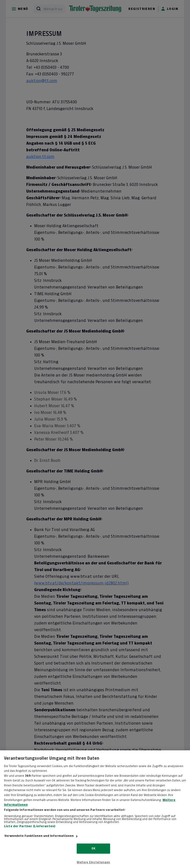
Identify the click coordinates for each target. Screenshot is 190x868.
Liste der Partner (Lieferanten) (30, 830)
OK (93, 852)
